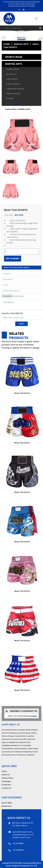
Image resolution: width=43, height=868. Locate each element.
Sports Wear (14, 57)
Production (6, 785)
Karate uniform (13, 69)
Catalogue (6, 781)
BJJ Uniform (11, 74)
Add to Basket (13, 259)
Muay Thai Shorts (13, 103)
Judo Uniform (12, 79)
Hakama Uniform (13, 94)
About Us (6, 775)
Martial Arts (21, 44)
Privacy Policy (7, 778)
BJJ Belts (10, 98)
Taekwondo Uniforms (15, 89)
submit (34, 716)
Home (7, 44)
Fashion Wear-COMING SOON (18, 109)
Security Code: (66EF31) (12, 313)
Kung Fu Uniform (13, 84)
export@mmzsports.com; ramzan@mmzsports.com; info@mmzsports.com (23, 835)
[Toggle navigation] (36, 19)
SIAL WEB (34, 866)
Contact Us (6, 788)
